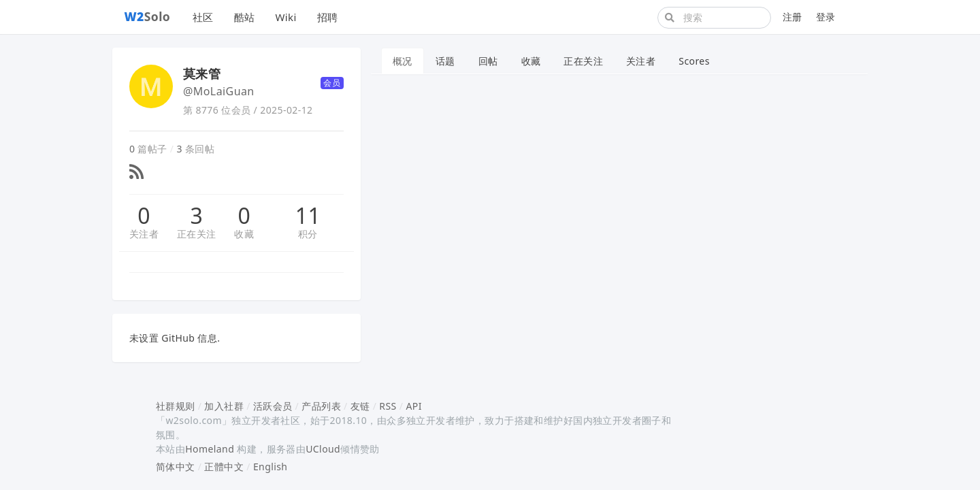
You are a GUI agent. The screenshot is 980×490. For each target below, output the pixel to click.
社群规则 (176, 406)
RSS (388, 406)
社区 (203, 17)
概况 (403, 61)
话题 (445, 61)
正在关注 (197, 234)
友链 (360, 406)
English (271, 467)
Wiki (285, 17)
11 (308, 216)
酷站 (245, 17)
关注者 (144, 234)
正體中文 (224, 467)
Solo (148, 16)
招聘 (328, 17)
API (413, 406)
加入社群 (224, 406)
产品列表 (321, 406)
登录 (826, 17)
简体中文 (176, 467)
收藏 (244, 234)
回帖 (488, 61)
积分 (308, 234)
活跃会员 (273, 406)
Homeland (210, 449)
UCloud (323, 449)
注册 (793, 17)
